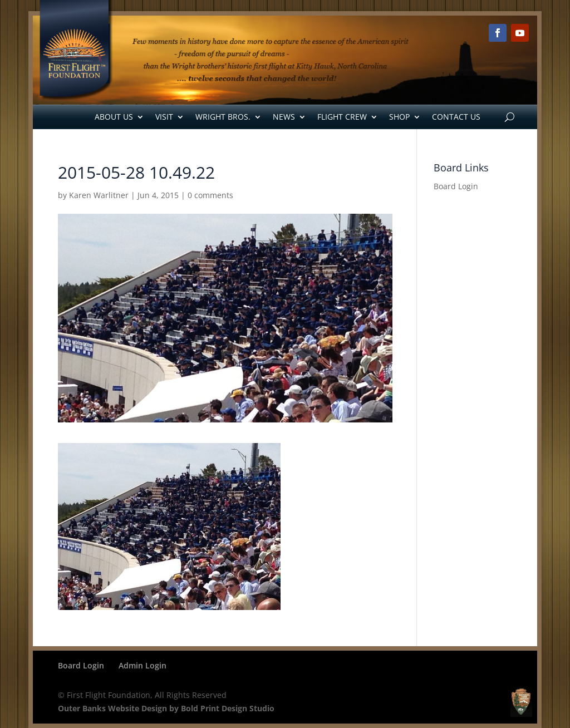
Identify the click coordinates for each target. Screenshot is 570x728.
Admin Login (142, 665)
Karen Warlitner (99, 195)
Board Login (456, 186)
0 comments (210, 195)
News (284, 117)
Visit (164, 117)
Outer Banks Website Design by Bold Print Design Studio (166, 708)
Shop (399, 117)
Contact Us (456, 117)
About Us (114, 117)
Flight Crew (342, 117)
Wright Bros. (223, 117)
